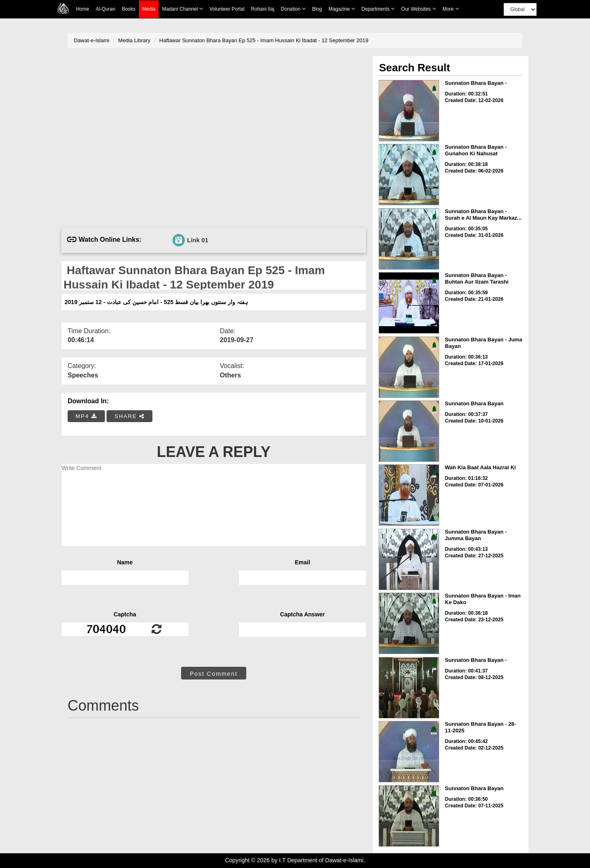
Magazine (342, 9)
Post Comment (214, 674)
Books (128, 9)
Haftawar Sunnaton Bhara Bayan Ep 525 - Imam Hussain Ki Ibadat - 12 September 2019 (264, 40)
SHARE (129, 416)
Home (82, 9)
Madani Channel (182, 9)
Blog (317, 9)
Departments (378, 9)
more (451, 9)
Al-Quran (105, 9)
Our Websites (419, 9)
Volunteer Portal (227, 9)
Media (149, 9)
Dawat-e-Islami (92, 40)
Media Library (134, 40)
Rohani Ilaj (263, 9)
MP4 (86, 416)
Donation (293, 9)
